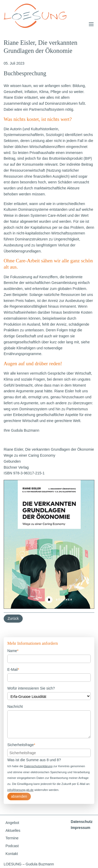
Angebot (12, 823)
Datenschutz (82, 822)
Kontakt (12, 854)
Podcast (12, 846)
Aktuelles (13, 830)
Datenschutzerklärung (38, 766)
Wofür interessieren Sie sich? (31, 688)
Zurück (13, 618)
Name (13, 650)
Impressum (81, 828)
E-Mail (13, 669)
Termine (12, 838)
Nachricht (15, 706)
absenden (19, 796)
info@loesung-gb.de (20, 790)
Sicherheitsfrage (21, 744)
